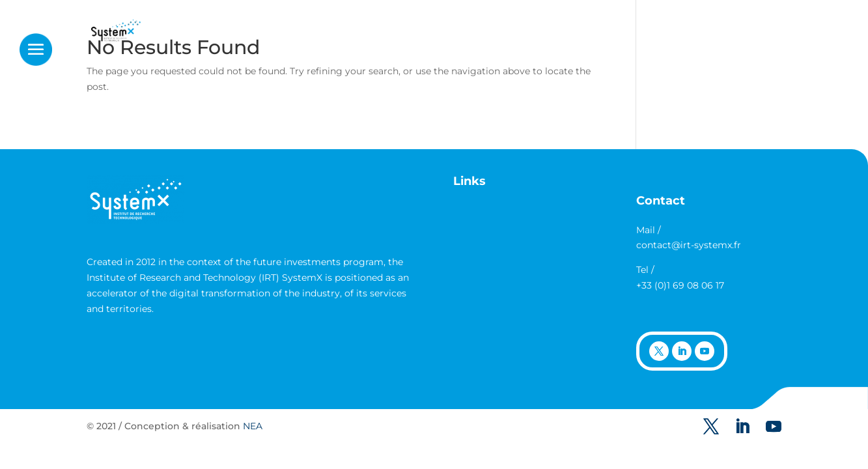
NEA (253, 426)
